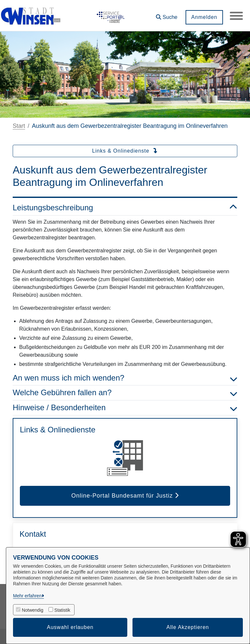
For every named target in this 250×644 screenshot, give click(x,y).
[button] (167, 15)
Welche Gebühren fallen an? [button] (125, 393)
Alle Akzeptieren (188, 627)
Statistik (62, 610)
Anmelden (204, 17)
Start (19, 126)
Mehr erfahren (27, 596)
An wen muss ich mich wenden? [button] (125, 378)
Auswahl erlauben (70, 627)
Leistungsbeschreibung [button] (125, 208)
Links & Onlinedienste (125, 151)
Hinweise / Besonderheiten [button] (125, 408)
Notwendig (33, 610)
